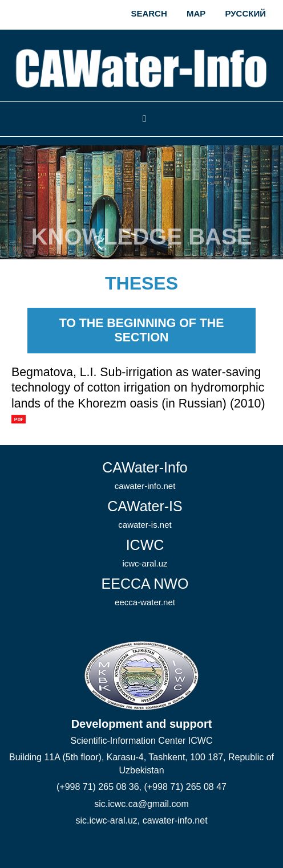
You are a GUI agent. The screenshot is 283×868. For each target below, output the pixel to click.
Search (149, 13)
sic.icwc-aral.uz (106, 820)
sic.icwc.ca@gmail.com (141, 804)
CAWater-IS (145, 514)
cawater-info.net (175, 820)
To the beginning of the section (142, 330)
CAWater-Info (145, 475)
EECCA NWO (145, 591)
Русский (245, 13)
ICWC (145, 553)
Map (196, 13)
